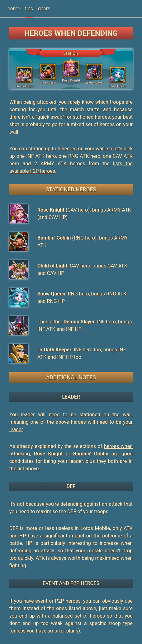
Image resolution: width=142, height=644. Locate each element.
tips (29, 9)
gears (44, 9)
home (14, 9)
